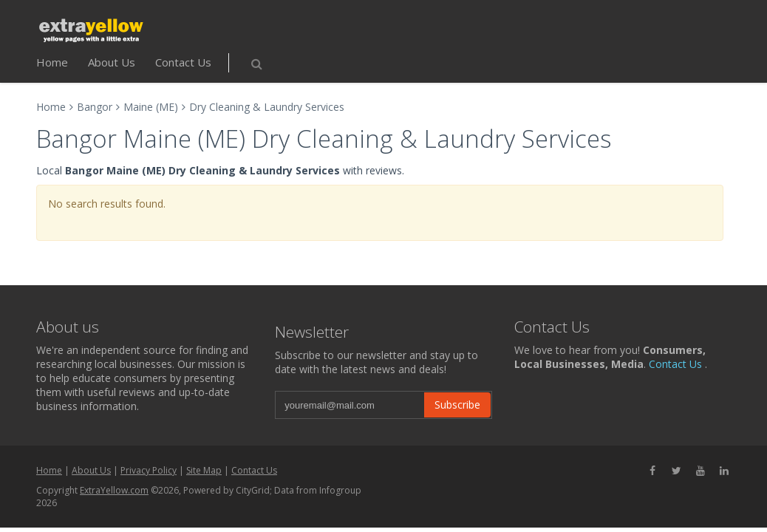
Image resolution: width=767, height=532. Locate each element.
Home (52, 62)
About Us (112, 62)
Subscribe (457, 405)
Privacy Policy (149, 470)
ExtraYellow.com (114, 490)
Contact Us (183, 62)
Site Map (204, 470)
